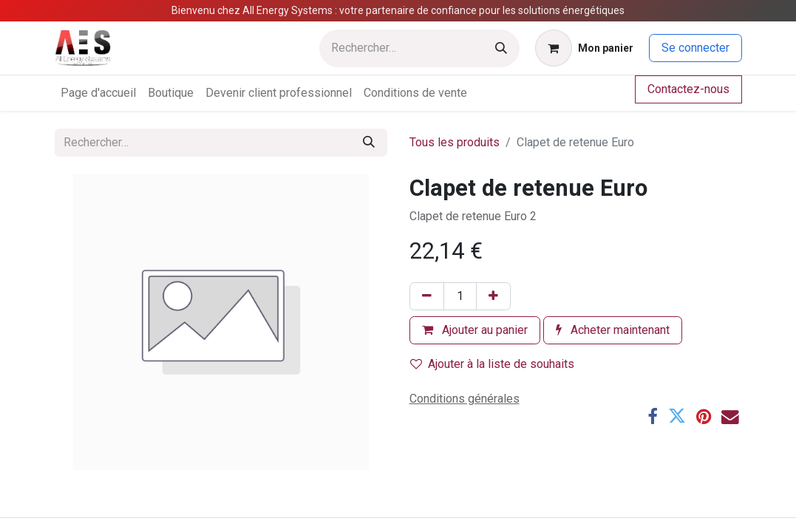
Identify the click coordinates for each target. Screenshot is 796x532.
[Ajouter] (493, 296)
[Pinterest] (704, 417)
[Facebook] (653, 417)
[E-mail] (730, 417)
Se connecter (695, 48)
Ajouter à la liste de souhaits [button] (492, 364)
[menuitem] (98, 93)
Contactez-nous (688, 89)
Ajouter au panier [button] (475, 330)
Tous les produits (455, 142)
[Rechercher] (501, 48)
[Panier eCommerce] (584, 48)
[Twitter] (677, 417)
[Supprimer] (427, 296)
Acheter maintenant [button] (613, 330)
